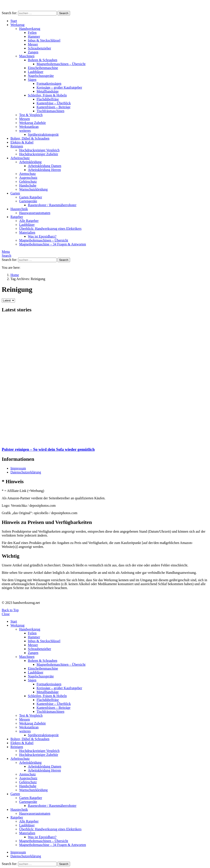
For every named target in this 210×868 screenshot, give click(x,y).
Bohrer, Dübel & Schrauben (30, 138)
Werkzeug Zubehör (33, 123)
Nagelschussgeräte (41, 76)
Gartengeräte (28, 201)
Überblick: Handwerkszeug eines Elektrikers (50, 229)
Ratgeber (17, 217)
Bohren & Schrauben (43, 60)
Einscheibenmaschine (43, 68)
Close (6, 614)
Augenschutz (28, 178)
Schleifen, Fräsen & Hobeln (47, 95)
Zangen (33, 52)
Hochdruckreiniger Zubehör (39, 154)
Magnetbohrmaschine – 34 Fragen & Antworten (53, 244)
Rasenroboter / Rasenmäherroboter (52, 205)
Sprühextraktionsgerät (43, 134)
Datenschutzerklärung (26, 472)
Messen (24, 119)
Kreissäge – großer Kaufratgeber (59, 87)
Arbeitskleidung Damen (45, 166)
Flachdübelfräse (48, 99)
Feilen (32, 33)
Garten (15, 193)
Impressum (18, 468)
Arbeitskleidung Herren (44, 170)
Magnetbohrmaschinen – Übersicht (61, 64)
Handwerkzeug (30, 29)
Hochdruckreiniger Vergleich (39, 150)
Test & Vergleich (31, 115)
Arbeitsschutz (20, 158)
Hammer (34, 36)
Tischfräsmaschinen (50, 111)
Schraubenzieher (39, 48)
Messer (33, 44)
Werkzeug (17, 25)
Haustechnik (19, 209)
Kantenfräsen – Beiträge (53, 107)
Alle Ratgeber (29, 221)
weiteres (25, 131)
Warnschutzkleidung (33, 189)
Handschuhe (28, 185)
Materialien (27, 232)
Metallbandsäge (48, 91)
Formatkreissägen (49, 84)
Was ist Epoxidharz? (42, 236)
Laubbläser (36, 72)
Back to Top (10, 610)
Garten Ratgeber (31, 197)
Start (14, 21)
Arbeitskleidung (30, 162)
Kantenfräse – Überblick (54, 103)
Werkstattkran (29, 127)
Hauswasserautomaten (35, 213)
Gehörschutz (28, 182)
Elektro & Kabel (22, 142)
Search (64, 13)
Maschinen (27, 56)
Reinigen (17, 146)
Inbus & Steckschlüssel (44, 40)
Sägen (32, 80)
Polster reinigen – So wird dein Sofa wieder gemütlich (48, 449)
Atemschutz (27, 174)
